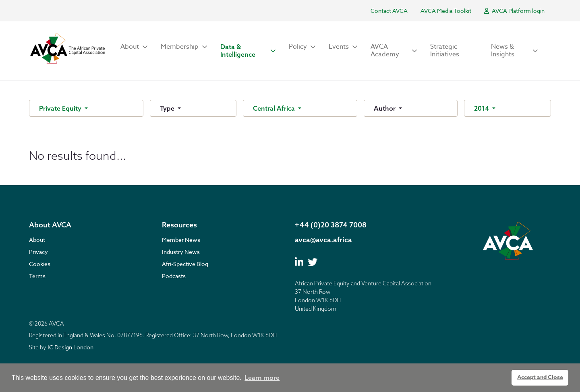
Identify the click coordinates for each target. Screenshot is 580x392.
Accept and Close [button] (540, 377)
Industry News (181, 252)
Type (168, 108)
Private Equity (61, 108)
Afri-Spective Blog (185, 264)
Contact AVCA (389, 11)
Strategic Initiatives (445, 51)
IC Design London (70, 347)
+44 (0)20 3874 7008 (331, 225)
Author (385, 108)
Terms (37, 276)
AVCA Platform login (514, 11)
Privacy (38, 252)
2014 (482, 108)
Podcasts (174, 276)
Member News (181, 240)
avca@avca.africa (323, 240)
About (37, 240)
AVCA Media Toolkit (446, 11)
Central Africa (275, 108)
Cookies (40, 264)
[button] (134, 47)
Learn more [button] (262, 378)
